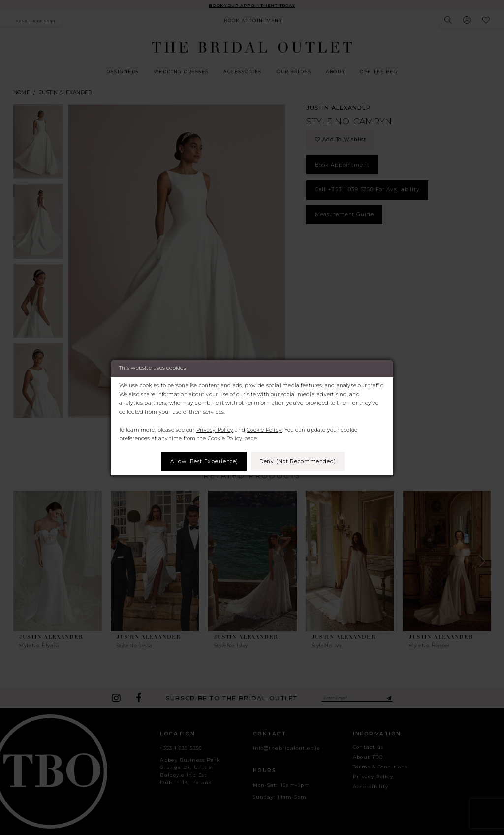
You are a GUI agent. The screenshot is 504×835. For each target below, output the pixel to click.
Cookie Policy (264, 430)
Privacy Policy (215, 430)
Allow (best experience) (204, 461)
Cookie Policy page (233, 439)
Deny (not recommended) (299, 461)
